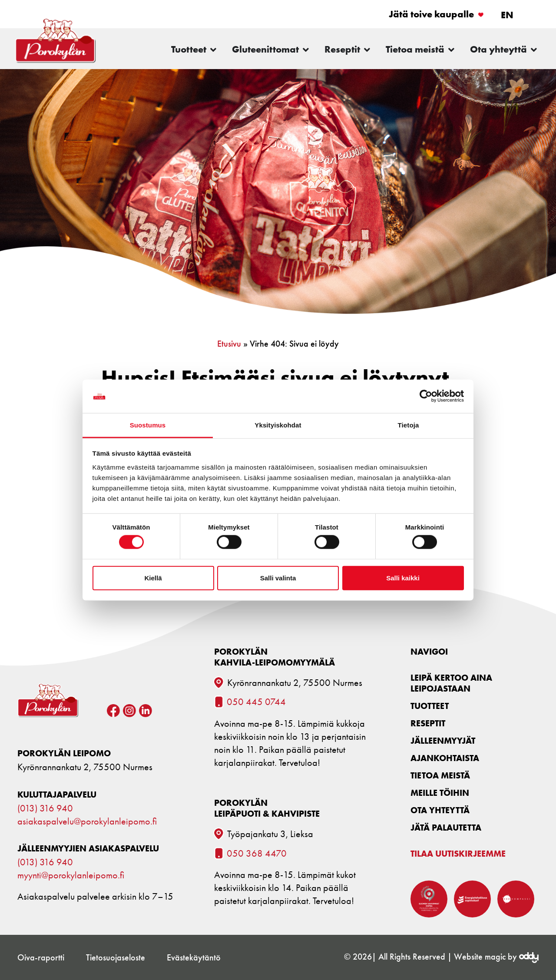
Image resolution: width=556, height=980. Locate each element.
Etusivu (229, 344)
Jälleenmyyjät (443, 740)
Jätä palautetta (446, 827)
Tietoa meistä (440, 775)
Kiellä (153, 578)
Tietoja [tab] (409, 425)
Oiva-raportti (41, 957)
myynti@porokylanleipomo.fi (71, 875)
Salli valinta (278, 578)
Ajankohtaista (445, 758)
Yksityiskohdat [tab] (278, 425)
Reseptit (428, 723)
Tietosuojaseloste (116, 957)
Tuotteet (430, 706)
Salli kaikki (403, 578)
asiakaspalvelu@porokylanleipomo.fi (87, 821)
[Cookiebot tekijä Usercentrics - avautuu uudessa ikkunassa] (426, 396)
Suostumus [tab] (148, 425)
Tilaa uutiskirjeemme (458, 853)
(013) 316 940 (45, 808)
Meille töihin (440, 793)
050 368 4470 (257, 854)
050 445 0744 (256, 702)
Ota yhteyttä (440, 810)
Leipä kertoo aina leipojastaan (451, 683)
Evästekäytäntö (194, 957)
